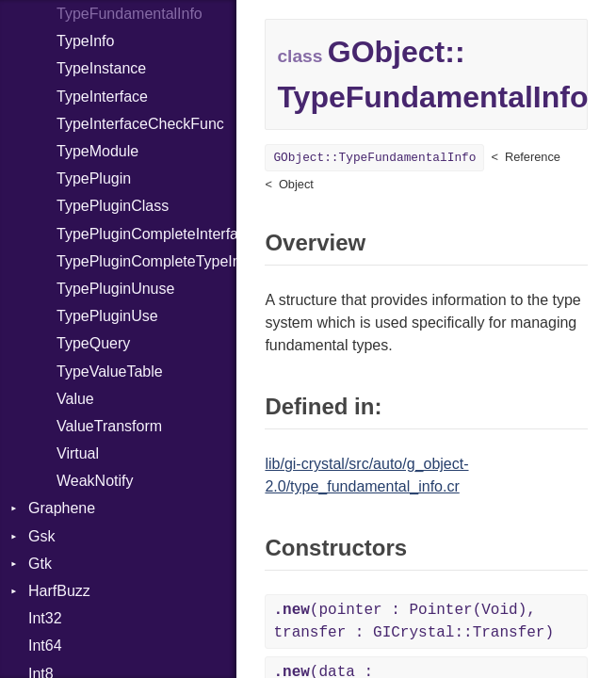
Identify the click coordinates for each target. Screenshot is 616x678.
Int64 (45, 646)
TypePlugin (94, 178)
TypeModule (97, 151)
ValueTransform (109, 426)
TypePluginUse (107, 316)
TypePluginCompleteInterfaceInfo (146, 234)
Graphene (62, 508)
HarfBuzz (59, 591)
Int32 (45, 618)
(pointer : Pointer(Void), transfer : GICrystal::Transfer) (413, 621)
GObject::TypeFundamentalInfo (374, 158)
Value (75, 399)
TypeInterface (102, 97)
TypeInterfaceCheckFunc (140, 124)
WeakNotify (95, 481)
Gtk (40, 564)
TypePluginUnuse (115, 289)
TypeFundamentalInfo (130, 14)
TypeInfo (85, 41)
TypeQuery (93, 343)
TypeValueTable (110, 371)
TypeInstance (101, 68)
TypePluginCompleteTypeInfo (146, 261)
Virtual (78, 453)
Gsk (41, 536)
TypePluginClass (113, 206)
